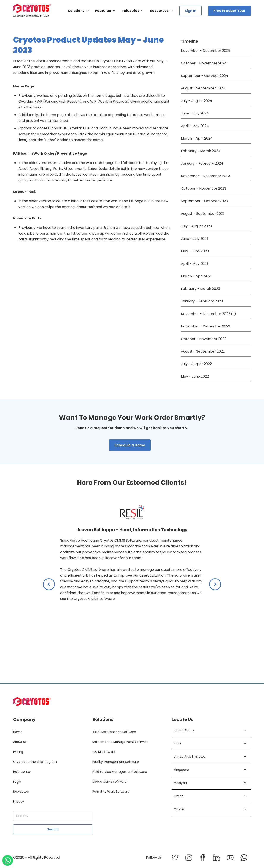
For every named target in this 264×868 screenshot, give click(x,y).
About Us (20, 742)
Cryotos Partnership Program (35, 762)
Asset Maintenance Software (114, 732)
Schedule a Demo (130, 445)
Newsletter (21, 792)
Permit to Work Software (111, 792)
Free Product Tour (229, 11)
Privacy (19, 801)
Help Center (22, 772)
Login (17, 782)
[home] (32, 11)
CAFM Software (104, 752)
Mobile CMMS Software (110, 782)
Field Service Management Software (120, 772)
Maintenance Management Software (120, 742)
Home (18, 732)
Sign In (190, 11)
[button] (78, 11)
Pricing (18, 752)
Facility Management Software (116, 762)
